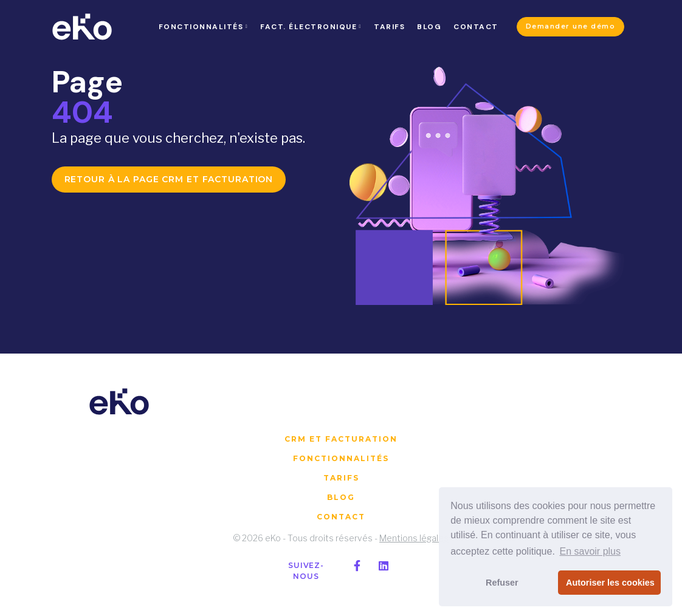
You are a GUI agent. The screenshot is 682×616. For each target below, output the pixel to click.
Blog (341, 497)
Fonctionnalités (341, 458)
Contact (341, 517)
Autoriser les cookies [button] (610, 583)
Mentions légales (414, 538)
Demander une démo (571, 26)
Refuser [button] (502, 583)
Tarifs (341, 478)
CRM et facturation (341, 439)
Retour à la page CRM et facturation (169, 179)
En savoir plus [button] (590, 551)
